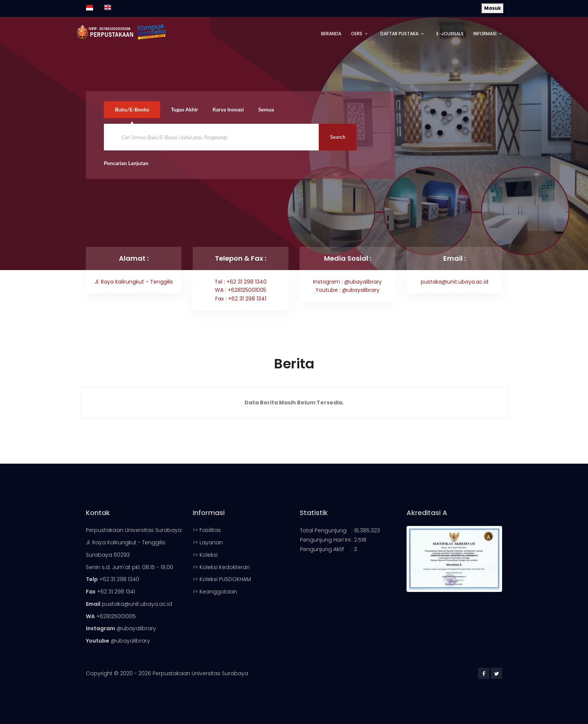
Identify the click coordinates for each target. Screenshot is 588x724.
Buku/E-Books (132, 109)
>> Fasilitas (207, 530)
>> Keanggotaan (215, 592)
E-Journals (450, 34)
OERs (357, 34)
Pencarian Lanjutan (126, 163)
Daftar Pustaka (399, 34)
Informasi (485, 34)
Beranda (331, 34)
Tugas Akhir (185, 109)
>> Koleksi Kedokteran (221, 567)
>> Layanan (208, 542)
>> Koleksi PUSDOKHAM (222, 579)
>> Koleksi (205, 555)
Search (338, 137)
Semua (267, 109)
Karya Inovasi (229, 109)
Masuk (493, 8)
